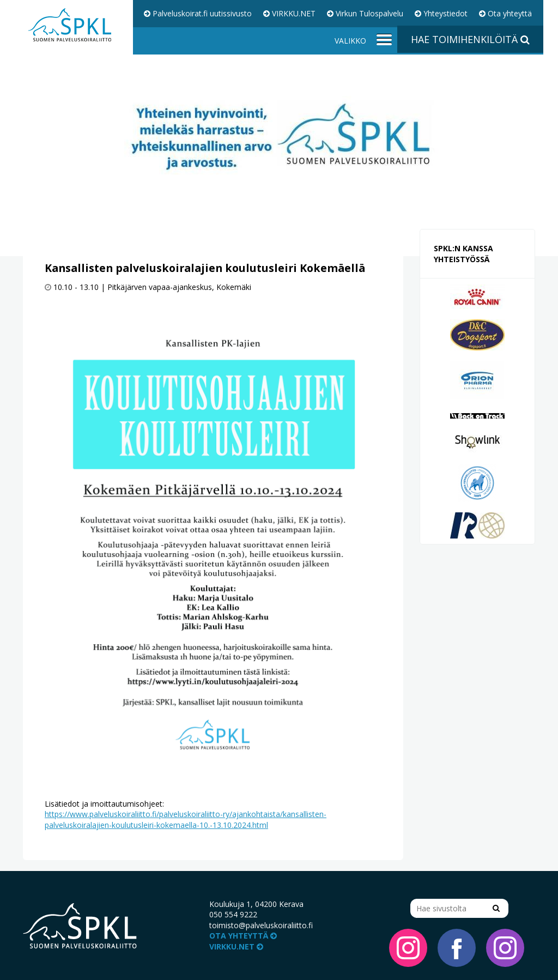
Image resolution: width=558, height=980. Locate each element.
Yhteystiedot (441, 13)
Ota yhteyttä (505, 13)
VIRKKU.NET (289, 13)
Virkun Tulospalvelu (365, 13)
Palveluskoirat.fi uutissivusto (198, 13)
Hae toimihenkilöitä (470, 39)
